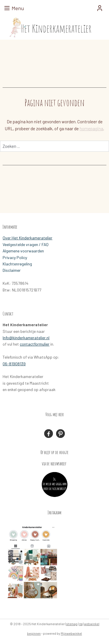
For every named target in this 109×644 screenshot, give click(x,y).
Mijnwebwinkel (71, 633)
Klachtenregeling (17, 264)
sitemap (72, 624)
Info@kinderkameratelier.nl (26, 338)
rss (81, 624)
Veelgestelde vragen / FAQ (26, 244)
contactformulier (35, 344)
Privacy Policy (15, 257)
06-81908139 (14, 364)
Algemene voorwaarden (23, 251)
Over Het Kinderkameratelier (27, 238)
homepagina (91, 129)
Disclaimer (12, 270)
